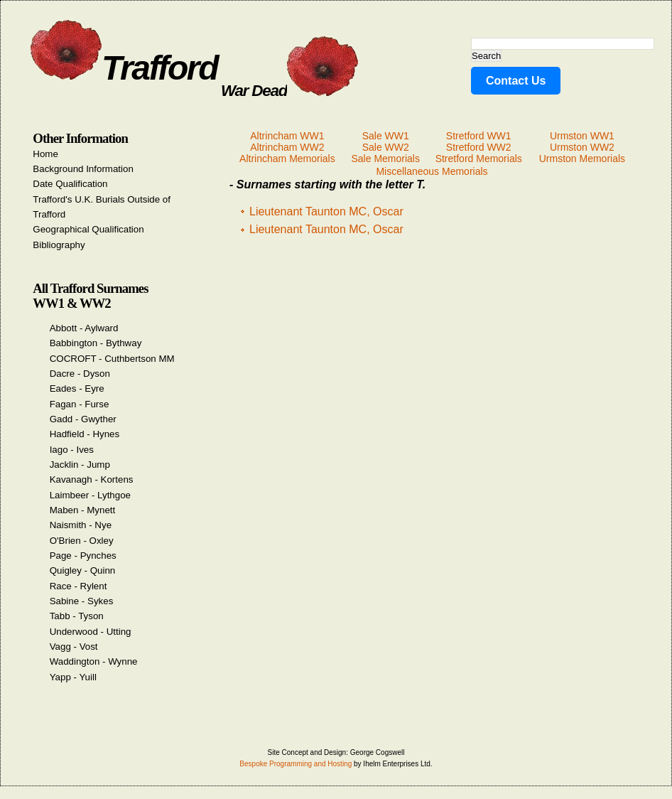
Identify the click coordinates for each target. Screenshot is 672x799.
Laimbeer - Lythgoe (90, 495)
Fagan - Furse (80, 404)
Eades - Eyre (77, 388)
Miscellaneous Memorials (432, 171)
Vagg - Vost (74, 647)
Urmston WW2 (582, 147)
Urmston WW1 (582, 136)
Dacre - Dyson (80, 374)
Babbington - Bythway (96, 343)
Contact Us (516, 81)
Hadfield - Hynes (85, 434)
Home (45, 154)
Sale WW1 (386, 136)
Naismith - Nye (81, 525)
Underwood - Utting (91, 632)
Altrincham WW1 (287, 136)
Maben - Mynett (83, 510)
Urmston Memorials (582, 159)
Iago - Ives (72, 450)
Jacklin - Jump (80, 465)
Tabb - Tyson (77, 616)
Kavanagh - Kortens (92, 479)
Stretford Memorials (479, 159)
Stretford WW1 (479, 136)
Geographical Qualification (88, 229)
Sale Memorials (385, 159)
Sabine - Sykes (82, 601)
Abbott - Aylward (84, 328)
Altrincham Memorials (287, 159)
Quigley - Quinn (83, 570)
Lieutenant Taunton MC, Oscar (326, 211)
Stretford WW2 (479, 147)
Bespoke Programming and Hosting (296, 764)
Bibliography (59, 245)
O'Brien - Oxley (82, 541)
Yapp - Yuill (73, 677)
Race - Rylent (78, 586)
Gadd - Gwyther (83, 419)
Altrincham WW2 (287, 147)
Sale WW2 (386, 147)
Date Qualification (70, 184)
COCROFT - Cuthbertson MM (112, 359)
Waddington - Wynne (94, 661)
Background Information (83, 169)
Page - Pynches (83, 556)
